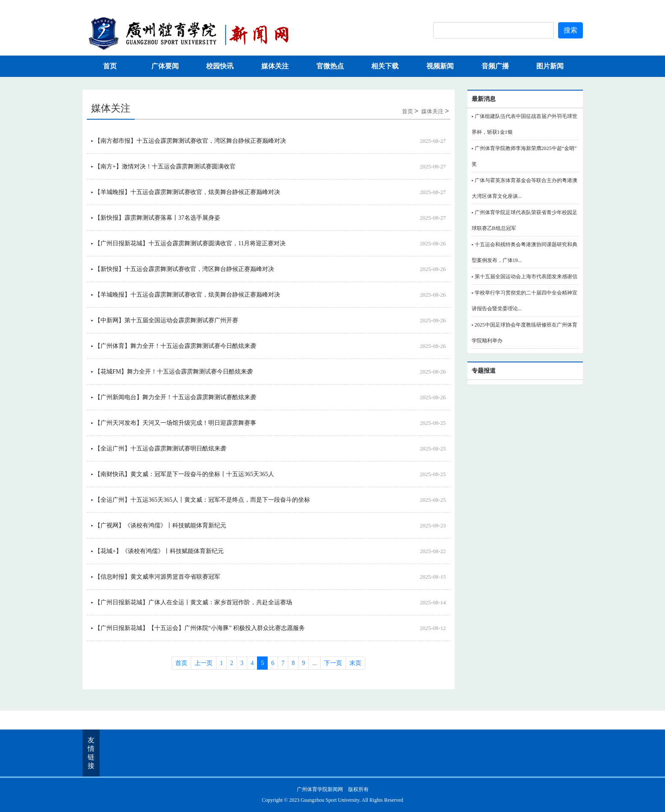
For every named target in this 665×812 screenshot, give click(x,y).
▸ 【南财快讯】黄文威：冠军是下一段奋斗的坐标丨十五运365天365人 (183, 474)
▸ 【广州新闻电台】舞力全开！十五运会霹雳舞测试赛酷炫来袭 (174, 397)
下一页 (333, 663)
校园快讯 (220, 66)
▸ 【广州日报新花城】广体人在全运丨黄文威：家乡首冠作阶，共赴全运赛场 (192, 602)
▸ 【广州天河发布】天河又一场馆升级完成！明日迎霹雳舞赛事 (174, 423)
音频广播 (495, 66)
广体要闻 (165, 66)
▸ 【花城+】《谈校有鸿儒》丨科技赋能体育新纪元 (157, 551)
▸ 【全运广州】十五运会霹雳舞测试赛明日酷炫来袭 (159, 449)
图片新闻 (550, 66)
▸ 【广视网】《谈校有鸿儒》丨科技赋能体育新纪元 (159, 525)
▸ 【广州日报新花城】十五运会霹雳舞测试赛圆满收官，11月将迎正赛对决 (189, 243)
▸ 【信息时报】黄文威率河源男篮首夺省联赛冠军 (156, 577)
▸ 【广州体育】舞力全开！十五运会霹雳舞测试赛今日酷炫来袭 (174, 346)
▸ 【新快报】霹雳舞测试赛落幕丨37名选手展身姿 (156, 218)
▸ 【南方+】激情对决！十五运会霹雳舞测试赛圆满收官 (163, 166)
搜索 (570, 30)
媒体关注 (275, 66)
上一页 (204, 663)
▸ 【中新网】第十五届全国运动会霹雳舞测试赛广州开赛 (165, 320)
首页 (110, 66)
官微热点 (330, 66)
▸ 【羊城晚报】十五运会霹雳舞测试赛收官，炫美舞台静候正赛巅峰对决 (186, 192)
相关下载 (385, 66)
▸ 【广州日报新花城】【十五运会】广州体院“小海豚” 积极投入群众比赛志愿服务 (198, 628)
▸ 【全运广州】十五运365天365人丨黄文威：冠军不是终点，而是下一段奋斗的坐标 (201, 500)
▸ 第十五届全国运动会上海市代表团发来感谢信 (525, 277)
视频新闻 (440, 66)
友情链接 (91, 753)
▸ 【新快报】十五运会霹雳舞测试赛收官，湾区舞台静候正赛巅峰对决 (183, 269)
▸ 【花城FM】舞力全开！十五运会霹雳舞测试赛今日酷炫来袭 (172, 372)
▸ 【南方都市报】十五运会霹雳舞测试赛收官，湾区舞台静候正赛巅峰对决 (189, 141)
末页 (355, 663)
